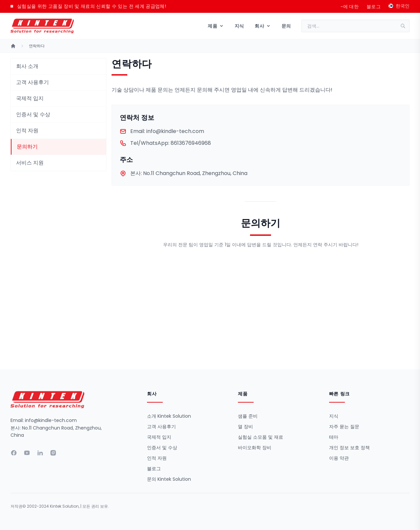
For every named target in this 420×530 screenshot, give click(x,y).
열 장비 (245, 427)
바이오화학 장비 (255, 448)
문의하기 (27, 147)
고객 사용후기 (32, 82)
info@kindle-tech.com (162, 131)
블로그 (374, 7)
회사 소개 (27, 66)
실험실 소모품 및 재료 (261, 437)
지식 (239, 26)
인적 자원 (27, 131)
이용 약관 (339, 458)
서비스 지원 (30, 163)
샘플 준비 (248, 416)
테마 (334, 437)
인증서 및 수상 (33, 114)
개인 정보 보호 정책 (349, 448)
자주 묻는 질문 (344, 427)
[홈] (13, 46)
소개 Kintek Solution (169, 416)
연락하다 (37, 46)
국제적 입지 (30, 98)
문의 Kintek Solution (169, 479)
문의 (286, 26)
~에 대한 (350, 7)
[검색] (405, 26)
